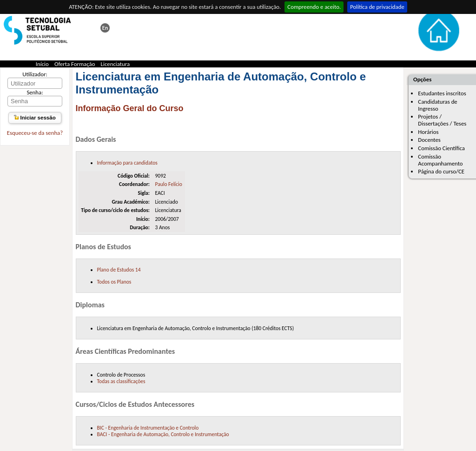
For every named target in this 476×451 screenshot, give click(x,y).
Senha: (35, 92)
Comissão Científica (441, 148)
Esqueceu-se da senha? (35, 133)
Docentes (429, 140)
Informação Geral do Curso (130, 108)
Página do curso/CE (441, 171)
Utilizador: (35, 74)
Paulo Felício (168, 184)
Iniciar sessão (35, 118)
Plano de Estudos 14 (119, 270)
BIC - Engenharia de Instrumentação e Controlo (148, 428)
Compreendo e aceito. (314, 7)
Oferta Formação (75, 64)
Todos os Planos (114, 282)
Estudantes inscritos (442, 93)
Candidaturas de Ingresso (437, 105)
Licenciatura (116, 64)
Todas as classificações (121, 381)
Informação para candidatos (127, 163)
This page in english (105, 28)
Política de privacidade (377, 7)
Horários (428, 132)
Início (42, 64)
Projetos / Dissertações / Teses (442, 120)
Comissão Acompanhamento (440, 160)
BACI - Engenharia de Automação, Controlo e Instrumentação (163, 434)
